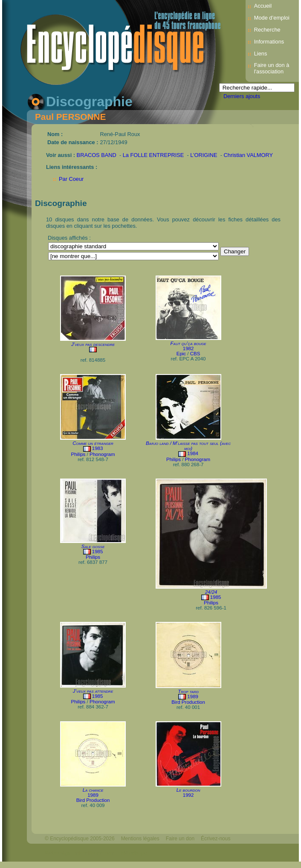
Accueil (263, 6)
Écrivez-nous (216, 839)
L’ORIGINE (204, 155)
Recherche (267, 30)
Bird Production (188, 702)
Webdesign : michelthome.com (80, 853)
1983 (98, 448)
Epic (181, 354)
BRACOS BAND (97, 155)
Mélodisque (134, 853)
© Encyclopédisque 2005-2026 (80, 839)
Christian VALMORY (248, 155)
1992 (188, 795)
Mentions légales (140, 839)
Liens (261, 54)
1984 (193, 453)
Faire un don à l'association (272, 68)
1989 (193, 697)
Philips (78, 454)
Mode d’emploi (272, 18)
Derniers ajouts (242, 96)
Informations (269, 42)
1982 (188, 348)
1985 (98, 552)
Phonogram (102, 454)
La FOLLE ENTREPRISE (153, 155)
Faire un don (180, 839)
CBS (195, 354)
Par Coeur (71, 179)
